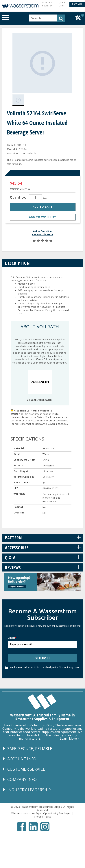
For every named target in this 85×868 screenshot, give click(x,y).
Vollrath (31, 153)
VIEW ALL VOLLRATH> (40, 399)
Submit (43, 657)
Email (12, 637)
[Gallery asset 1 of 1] (42, 63)
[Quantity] (35, 197)
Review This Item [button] (42, 234)
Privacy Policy (42, 816)
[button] (77, 4)
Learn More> (69, 738)
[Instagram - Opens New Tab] (45, 830)
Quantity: (19, 197)
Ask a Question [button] (42, 230)
